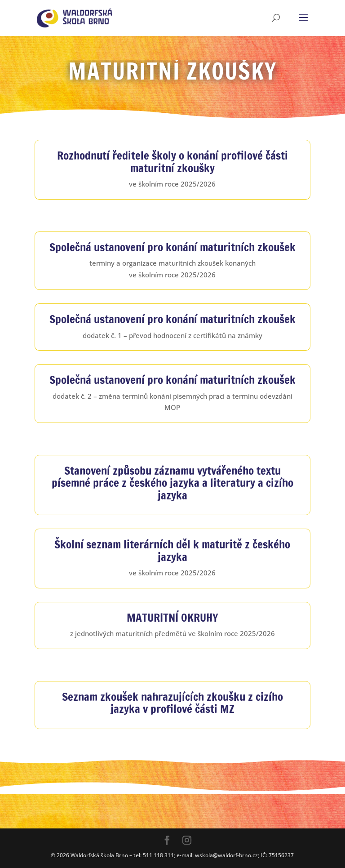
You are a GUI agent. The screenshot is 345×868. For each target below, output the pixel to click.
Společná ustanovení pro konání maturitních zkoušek (172, 247)
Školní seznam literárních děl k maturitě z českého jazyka (172, 550)
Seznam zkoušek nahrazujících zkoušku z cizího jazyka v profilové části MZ (172, 703)
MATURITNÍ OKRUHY (172, 617)
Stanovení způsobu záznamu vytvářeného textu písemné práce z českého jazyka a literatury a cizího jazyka (172, 483)
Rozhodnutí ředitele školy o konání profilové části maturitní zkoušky (172, 162)
